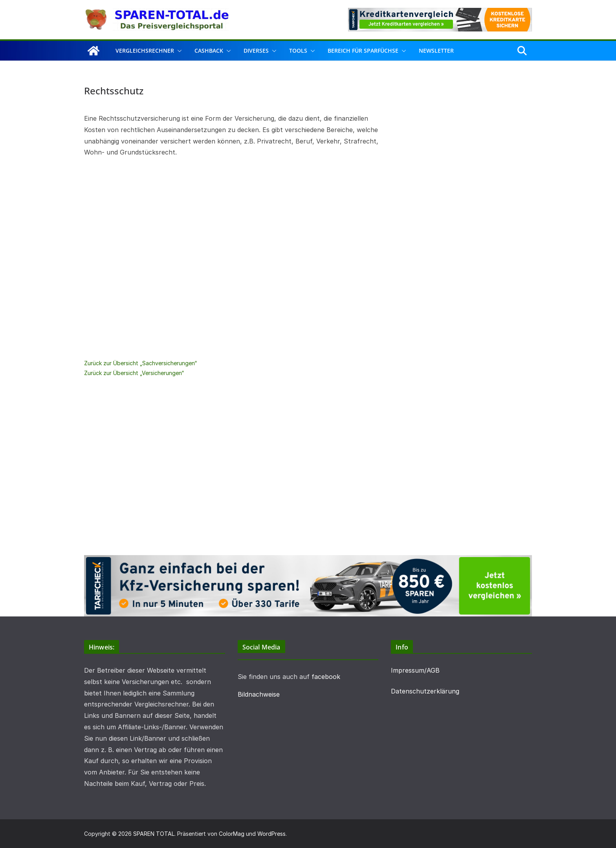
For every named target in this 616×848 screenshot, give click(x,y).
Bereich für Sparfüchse (363, 51)
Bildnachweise (259, 694)
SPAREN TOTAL (154, 834)
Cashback (209, 51)
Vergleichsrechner (145, 51)
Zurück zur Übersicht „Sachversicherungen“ (140, 363)
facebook (326, 677)
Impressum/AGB (415, 670)
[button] (178, 51)
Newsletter (436, 51)
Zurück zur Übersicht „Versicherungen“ (134, 373)
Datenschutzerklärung (425, 691)
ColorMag (232, 834)
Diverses (256, 51)
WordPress (271, 834)
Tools (298, 51)
